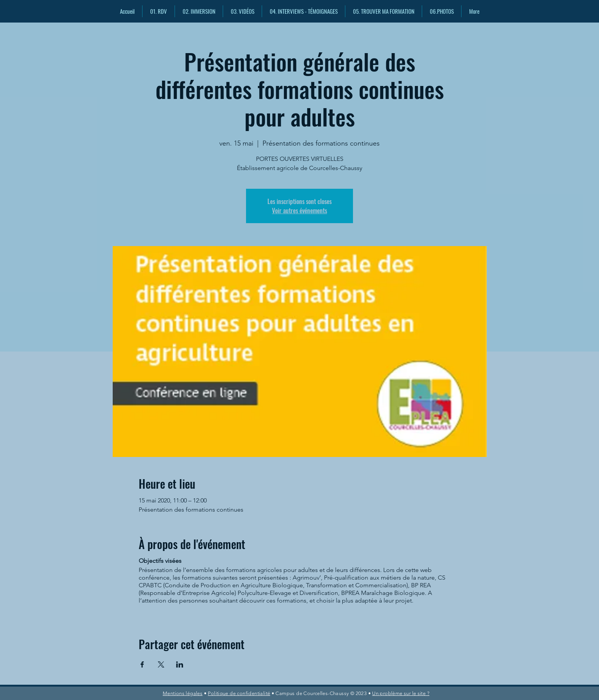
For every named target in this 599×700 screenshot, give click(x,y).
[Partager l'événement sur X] (161, 664)
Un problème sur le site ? (401, 693)
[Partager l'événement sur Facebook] (142, 664)
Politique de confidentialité (239, 693)
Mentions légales (183, 693)
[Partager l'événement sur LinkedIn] (180, 664)
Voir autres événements (299, 211)
